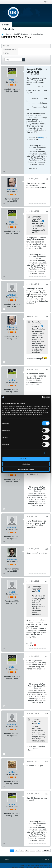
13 (38, 850)
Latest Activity (10, 49)
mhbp (12, 772)
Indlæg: (9, 91)
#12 (46, 656)
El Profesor (12, 560)
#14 (46, 762)
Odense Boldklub (37, 34)
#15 (46, 794)
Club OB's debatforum (21, 34)
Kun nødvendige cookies (26, 469)
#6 (47, 370)
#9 (47, 517)
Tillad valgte (26, 464)
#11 (46, 581)
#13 (46, 714)
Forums (6, 25)
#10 (46, 549)
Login (45, 2)
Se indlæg (43, 221)
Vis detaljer (43, 453)
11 (32, 850)
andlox (12, 80)
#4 (47, 284)
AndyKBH (12, 295)
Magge (12, 592)
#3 (47, 211)
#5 (47, 317)
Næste (46, 850)
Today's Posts (8, 29)
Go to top (45, 860)
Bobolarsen (12, 190)
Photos (6, 53)
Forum (9, 34)
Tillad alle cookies (26, 459)
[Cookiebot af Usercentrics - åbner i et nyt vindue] (38, 397)
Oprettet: (8, 89)
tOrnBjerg (12, 527)
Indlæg (6, 46)
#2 (47, 179)
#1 (47, 69)
